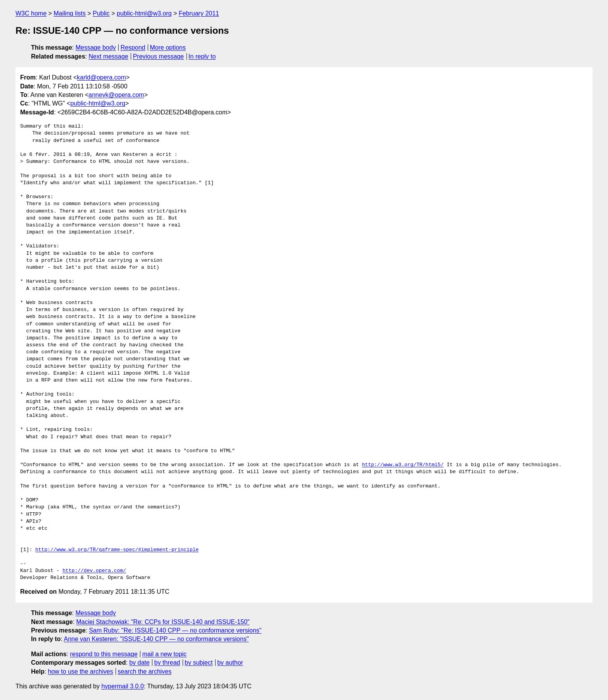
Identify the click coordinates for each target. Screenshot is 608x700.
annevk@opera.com (116, 95)
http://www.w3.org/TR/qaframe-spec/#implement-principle (117, 550)
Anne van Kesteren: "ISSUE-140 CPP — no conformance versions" (156, 639)
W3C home (31, 13)
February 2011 (199, 13)
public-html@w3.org (144, 13)
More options (168, 48)
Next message (109, 56)
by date (139, 663)
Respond (133, 48)
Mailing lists (70, 13)
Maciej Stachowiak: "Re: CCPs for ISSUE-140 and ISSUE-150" (163, 622)
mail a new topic (165, 654)
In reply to (202, 56)
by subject (199, 663)
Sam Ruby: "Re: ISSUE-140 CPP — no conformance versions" (175, 630)
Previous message (159, 56)
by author (230, 663)
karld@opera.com (101, 77)
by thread (167, 663)
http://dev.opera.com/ (94, 571)
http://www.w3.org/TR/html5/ (403, 465)
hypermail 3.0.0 (122, 686)
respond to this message (104, 654)
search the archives (145, 671)
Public (101, 13)
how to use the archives (81, 671)
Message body (96, 48)
